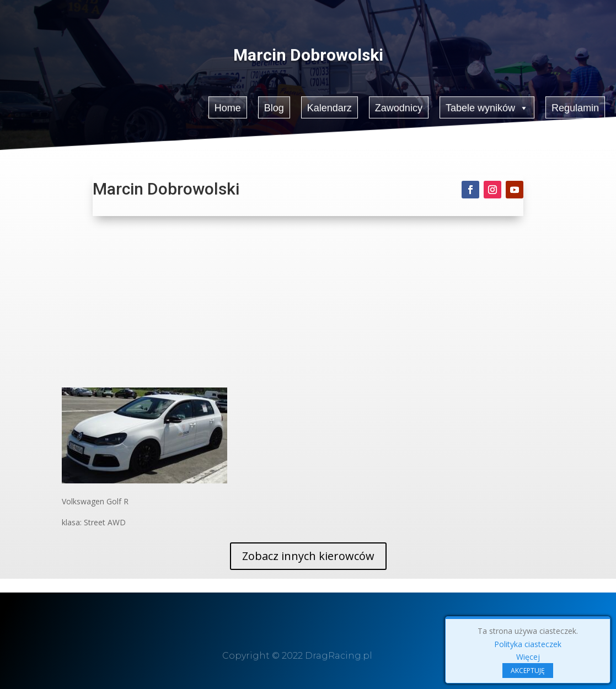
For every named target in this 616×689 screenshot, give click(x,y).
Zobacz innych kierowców (308, 556)
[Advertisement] (308, 305)
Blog (274, 107)
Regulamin (576, 107)
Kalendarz (330, 107)
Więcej (528, 657)
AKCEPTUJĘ (528, 671)
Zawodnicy (399, 107)
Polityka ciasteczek (528, 644)
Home (227, 107)
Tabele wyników (488, 107)
